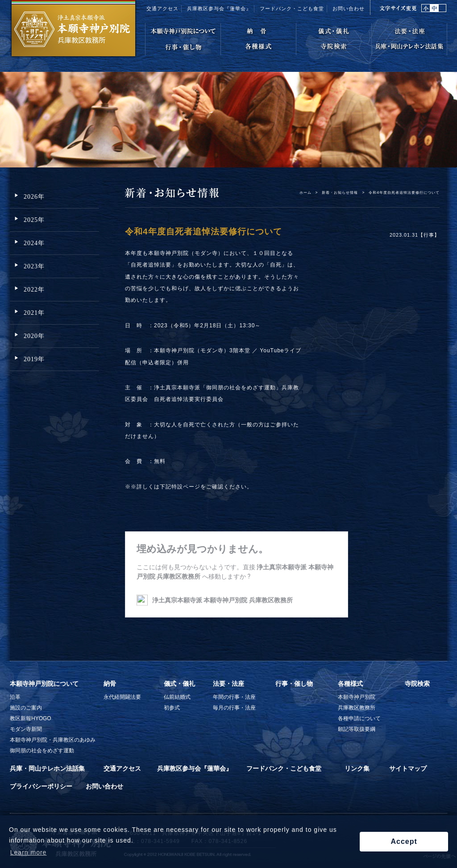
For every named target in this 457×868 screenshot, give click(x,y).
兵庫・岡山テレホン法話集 (47, 768)
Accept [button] (404, 841)
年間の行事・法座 (234, 697)
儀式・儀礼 (179, 684)
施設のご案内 (26, 708)
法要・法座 (228, 684)
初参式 (172, 708)
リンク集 (357, 768)
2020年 (34, 336)
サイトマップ (408, 768)
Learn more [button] (29, 852)
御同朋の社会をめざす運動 (42, 751)
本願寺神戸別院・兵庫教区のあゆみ (53, 740)
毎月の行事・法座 (234, 708)
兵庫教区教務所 (357, 708)
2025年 (34, 220)
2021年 (34, 313)
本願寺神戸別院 (357, 697)
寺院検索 (417, 684)
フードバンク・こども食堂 (292, 8)
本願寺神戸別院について (44, 684)
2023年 (34, 266)
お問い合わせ (349, 8)
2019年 (34, 359)
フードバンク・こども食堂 (284, 768)
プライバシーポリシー (41, 786)
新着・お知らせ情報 (340, 192)
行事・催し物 (294, 684)
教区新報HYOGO (31, 718)
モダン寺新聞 (26, 729)
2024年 (34, 243)
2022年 (34, 290)
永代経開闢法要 (122, 697)
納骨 (110, 684)
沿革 (15, 697)
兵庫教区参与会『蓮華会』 (219, 8)
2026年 (34, 197)
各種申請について (359, 718)
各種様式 (350, 684)
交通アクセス (162, 8)
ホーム (305, 192)
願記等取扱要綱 (357, 729)
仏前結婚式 (177, 697)
